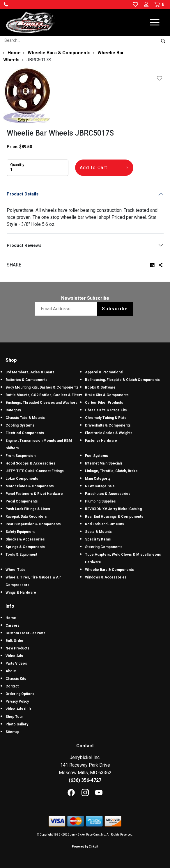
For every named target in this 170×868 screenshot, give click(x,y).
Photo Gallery (17, 724)
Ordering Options (20, 694)
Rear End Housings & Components (114, 517)
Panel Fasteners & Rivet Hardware (34, 494)
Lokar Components (22, 479)
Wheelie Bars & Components (109, 570)
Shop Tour (14, 717)
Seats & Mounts (98, 532)
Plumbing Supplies (100, 501)
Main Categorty (98, 479)
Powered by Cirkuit (85, 847)
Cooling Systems (20, 425)
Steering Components (104, 547)
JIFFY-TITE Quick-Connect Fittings (35, 471)
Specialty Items (98, 539)
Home (11, 618)
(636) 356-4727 (85, 780)
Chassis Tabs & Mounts (25, 418)
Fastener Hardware (101, 441)
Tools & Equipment (21, 555)
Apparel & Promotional (104, 372)
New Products (17, 648)
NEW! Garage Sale (100, 486)
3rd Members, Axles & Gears (30, 372)
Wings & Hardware (21, 592)
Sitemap (12, 732)
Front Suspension (21, 456)
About (11, 671)
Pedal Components (22, 501)
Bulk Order (15, 641)
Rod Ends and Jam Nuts (105, 524)
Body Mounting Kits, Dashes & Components (42, 387)
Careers (13, 626)
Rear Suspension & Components (33, 524)
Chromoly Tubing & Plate (106, 418)
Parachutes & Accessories (108, 494)
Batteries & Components (26, 380)
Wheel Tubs (16, 570)
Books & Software (100, 387)
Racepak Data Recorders (26, 517)
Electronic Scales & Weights (109, 433)
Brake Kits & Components (107, 395)
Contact (12, 686)
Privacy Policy (17, 701)
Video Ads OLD (18, 709)
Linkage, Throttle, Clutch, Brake (111, 471)
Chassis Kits (16, 679)
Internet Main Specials (104, 463)
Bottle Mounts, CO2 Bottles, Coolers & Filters (44, 395)
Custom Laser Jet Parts (25, 633)
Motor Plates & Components (30, 486)
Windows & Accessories (106, 577)
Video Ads (14, 656)
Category (13, 410)
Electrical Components (25, 433)
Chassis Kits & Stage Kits (106, 410)
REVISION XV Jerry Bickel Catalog (113, 509)
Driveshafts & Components (108, 425)
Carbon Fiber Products (104, 403)
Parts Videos (16, 663)
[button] (6, 4)
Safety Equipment (20, 532)
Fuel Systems (96, 456)
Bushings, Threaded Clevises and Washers (41, 403)
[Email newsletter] (67, 309)
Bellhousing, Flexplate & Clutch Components (122, 380)
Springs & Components (25, 547)
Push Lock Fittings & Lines (28, 509)
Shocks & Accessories (25, 539)
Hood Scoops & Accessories (30, 463)
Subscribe (115, 309)
